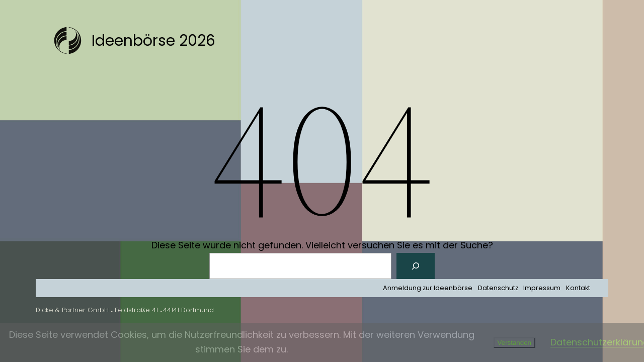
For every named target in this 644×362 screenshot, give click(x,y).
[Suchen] (416, 266)
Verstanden (514, 343)
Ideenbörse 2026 (153, 41)
